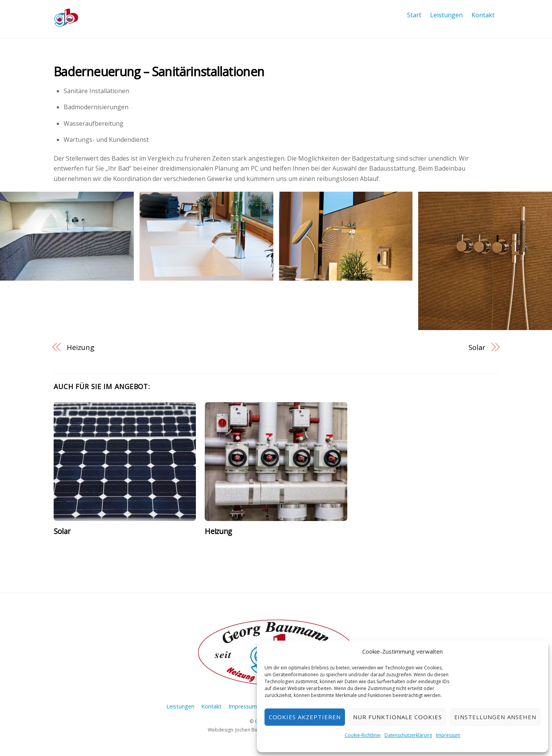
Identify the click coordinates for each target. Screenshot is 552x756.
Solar (477, 347)
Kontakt (483, 15)
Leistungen (446, 15)
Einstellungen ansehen (495, 717)
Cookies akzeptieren (305, 717)
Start (414, 15)
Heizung (80, 347)
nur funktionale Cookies (397, 717)
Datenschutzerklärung (408, 735)
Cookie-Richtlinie (363, 735)
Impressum (448, 735)
